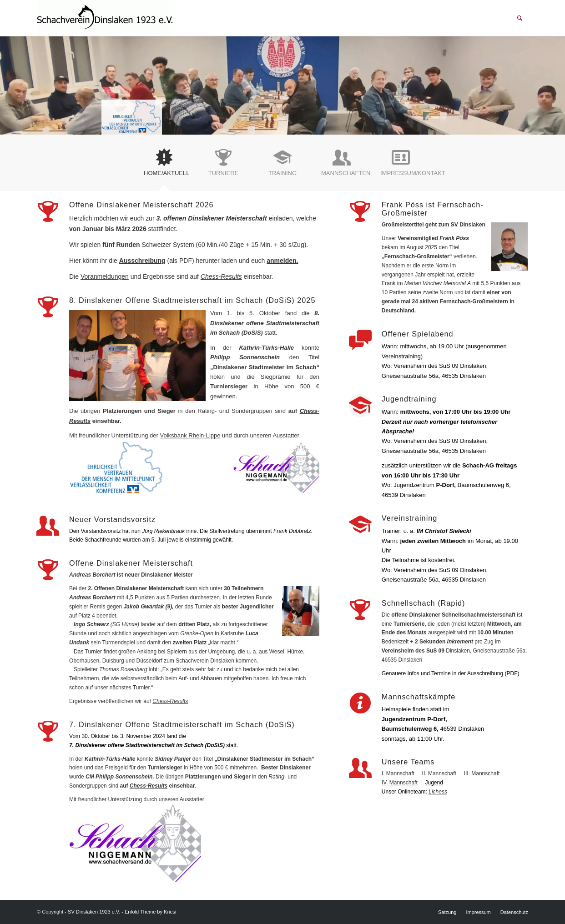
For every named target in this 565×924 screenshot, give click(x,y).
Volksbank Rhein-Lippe (190, 435)
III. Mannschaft (482, 773)
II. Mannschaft (439, 773)
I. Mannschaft (398, 773)
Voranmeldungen (105, 276)
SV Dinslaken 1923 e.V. (94, 912)
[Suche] (520, 18)
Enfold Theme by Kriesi (151, 912)
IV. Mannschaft (400, 783)
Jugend (434, 783)
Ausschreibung (142, 261)
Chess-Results (221, 276)
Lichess (438, 792)
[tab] (164, 166)
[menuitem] (520, 18)
